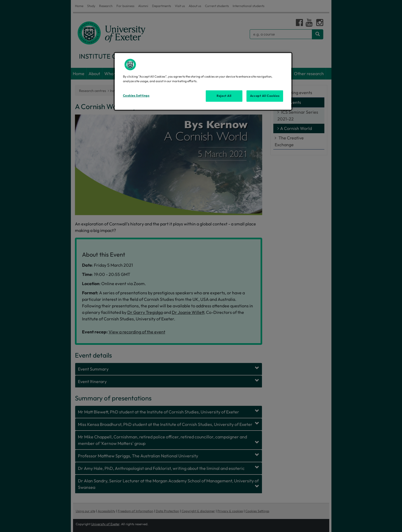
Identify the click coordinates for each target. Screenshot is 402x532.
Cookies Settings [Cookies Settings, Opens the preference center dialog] (136, 95)
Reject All (224, 96)
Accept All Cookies (265, 96)
